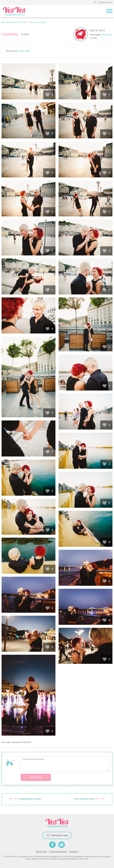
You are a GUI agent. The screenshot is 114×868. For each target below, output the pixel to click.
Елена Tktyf (107, 35)
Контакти (74, 852)
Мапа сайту (41, 852)
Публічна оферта (58, 852)
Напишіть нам (105, 2)
